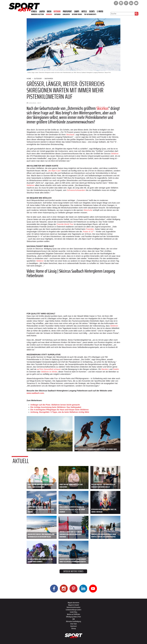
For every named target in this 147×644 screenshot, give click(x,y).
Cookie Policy (73, 612)
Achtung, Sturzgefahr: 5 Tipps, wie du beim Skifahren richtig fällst (60, 412)
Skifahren (49, 14)
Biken (49, 11)
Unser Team (74, 624)
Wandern (105, 369)
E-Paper (100, 11)
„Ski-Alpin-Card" (54, 171)
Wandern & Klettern (37, 14)
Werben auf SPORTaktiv (74, 614)
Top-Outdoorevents (90, 14)
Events (92, 11)
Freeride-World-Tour (65, 224)
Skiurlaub (70, 135)
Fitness (34, 11)
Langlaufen (66, 14)
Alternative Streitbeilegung (73, 621)
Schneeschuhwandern (76, 190)
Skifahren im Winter (49, 372)
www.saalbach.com (35, 393)
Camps (77, 11)
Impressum (73, 626)
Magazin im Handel (74, 605)
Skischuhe (88, 210)
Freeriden (90, 229)
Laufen (42, 11)
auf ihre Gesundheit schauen (49, 369)
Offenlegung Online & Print (73, 617)
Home (29, 79)
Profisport (67, 11)
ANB (74, 619)
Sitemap (74, 628)
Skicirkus (102, 108)
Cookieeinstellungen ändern (73, 610)
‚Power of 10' (88, 232)
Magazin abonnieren (73, 603)
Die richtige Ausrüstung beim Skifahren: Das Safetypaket (56, 407)
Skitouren (57, 14)
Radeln (116, 369)
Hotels (84, 11)
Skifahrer (115, 154)
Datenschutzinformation (73, 607)
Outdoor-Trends (77, 14)
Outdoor (57, 11)
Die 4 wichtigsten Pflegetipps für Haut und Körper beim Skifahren (59, 410)
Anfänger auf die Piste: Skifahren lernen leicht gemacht (55, 405)
